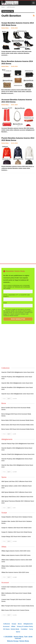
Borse (4, 70)
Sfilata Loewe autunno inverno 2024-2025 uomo (16, 555)
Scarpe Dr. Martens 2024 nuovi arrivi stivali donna (17, 532)
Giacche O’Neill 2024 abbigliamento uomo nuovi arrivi (18, 372)
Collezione (5, 147)
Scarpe (4, 32)
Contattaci (24, 629)
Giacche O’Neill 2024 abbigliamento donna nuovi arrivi (18, 454)
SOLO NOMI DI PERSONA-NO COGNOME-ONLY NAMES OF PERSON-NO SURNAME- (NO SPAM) (17, 287)
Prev (4, 399)
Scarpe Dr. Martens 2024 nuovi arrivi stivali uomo (16, 528)
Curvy (31, 629)
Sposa (18, 632)
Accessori (5, 108)
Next (9, 399)
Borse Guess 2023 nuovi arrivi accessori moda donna (18, 429)
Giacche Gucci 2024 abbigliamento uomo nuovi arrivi (17, 394)
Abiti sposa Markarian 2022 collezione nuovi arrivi (17, 492)
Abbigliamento (28, 624)
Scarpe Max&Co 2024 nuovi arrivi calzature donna (17, 517)
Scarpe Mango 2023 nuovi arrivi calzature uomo (16, 537)
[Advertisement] (18, 198)
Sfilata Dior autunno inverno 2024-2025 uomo (15, 572)
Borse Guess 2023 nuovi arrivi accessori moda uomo (18, 425)
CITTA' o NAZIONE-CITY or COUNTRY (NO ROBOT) (17, 296)
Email (5, 303)
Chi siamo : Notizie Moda (11, 629)
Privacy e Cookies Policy (25, 626)
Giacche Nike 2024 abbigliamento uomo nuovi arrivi (17, 383)
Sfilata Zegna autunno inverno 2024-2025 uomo (16, 551)
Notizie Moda (24, 641)
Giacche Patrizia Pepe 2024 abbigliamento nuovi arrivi (18, 444)
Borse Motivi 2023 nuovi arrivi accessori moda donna (18, 420)
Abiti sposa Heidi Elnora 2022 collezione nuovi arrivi (17, 497)
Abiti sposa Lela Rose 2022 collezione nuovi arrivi (17, 481)
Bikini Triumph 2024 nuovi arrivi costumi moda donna (18, 606)
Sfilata (13, 626)
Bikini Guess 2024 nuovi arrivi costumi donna (15, 610)
